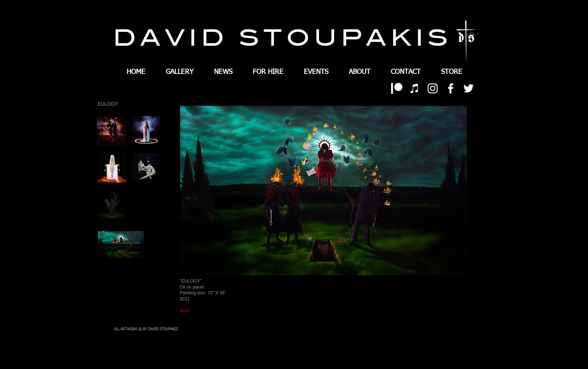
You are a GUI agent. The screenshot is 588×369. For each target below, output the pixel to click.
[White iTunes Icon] (415, 88)
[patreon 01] (397, 88)
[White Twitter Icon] (469, 88)
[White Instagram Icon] (433, 88)
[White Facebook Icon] (451, 88)
